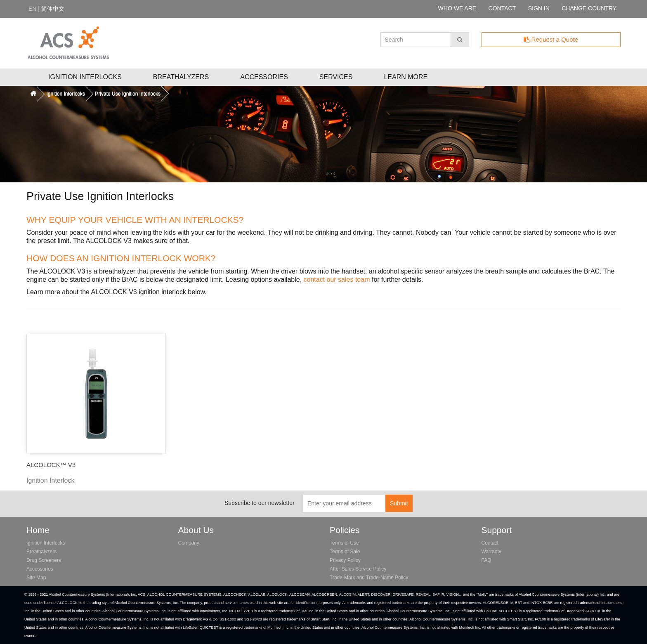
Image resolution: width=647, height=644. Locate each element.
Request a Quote (551, 39)
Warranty (491, 552)
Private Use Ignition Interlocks (128, 94)
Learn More (406, 77)
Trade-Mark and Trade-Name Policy (369, 578)
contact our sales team (337, 280)
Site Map (36, 578)
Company (189, 543)
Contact (490, 543)
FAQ (486, 560)
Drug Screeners (44, 560)
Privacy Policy (345, 560)
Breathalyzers (181, 77)
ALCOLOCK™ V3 (51, 465)
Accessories (264, 77)
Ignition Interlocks (85, 77)
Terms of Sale (345, 552)
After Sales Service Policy (358, 569)
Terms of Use (344, 543)
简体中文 (53, 9)
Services (336, 77)
